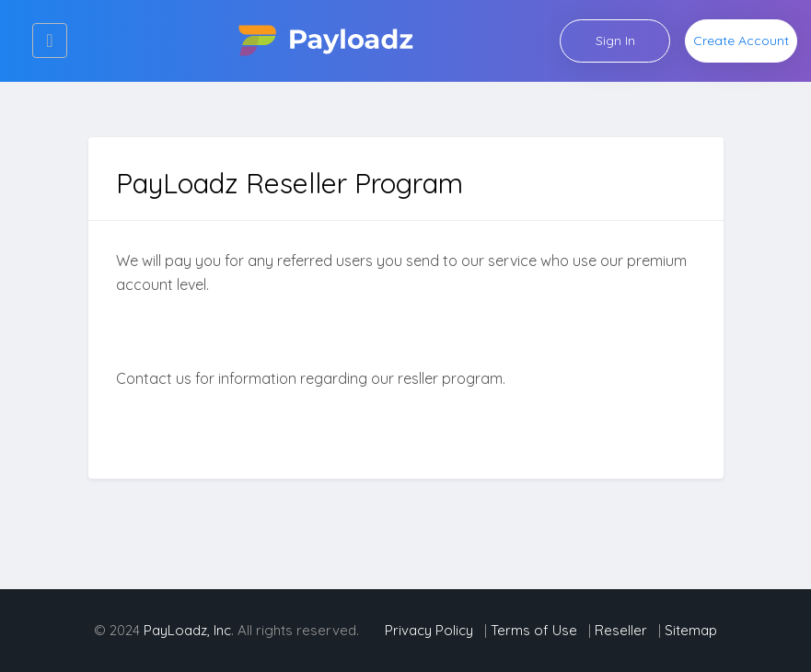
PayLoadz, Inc (187, 630)
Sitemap (691, 630)
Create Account (741, 41)
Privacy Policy (431, 630)
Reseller (621, 630)
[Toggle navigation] (50, 41)
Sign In (615, 41)
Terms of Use (536, 630)
